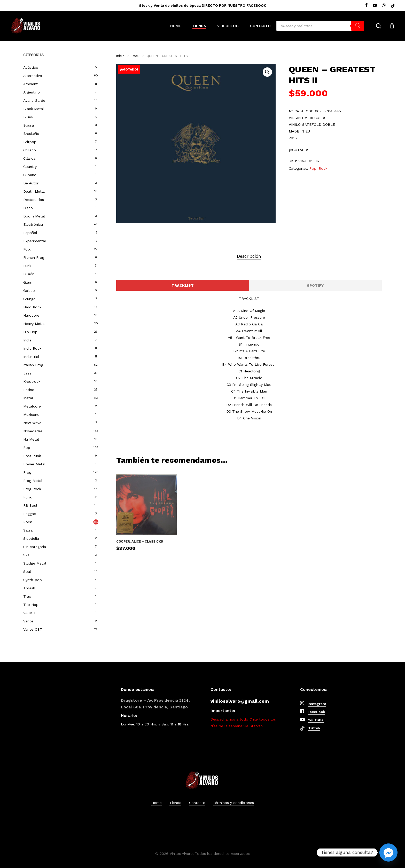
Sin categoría (35, 547)
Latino (29, 390)
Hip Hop (30, 332)
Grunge (29, 299)
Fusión (29, 274)
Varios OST (33, 629)
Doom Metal (34, 216)
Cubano (30, 175)
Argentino (32, 92)
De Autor (31, 183)
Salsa (28, 530)
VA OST (30, 613)
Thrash (29, 588)
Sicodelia (31, 538)
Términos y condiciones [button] (233, 803)
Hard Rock (32, 307)
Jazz (27, 373)
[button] (267, 72)
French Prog (34, 257)
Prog (27, 472)
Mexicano (31, 415)
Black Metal (34, 109)
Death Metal (34, 191)
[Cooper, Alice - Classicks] (146, 505)
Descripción (249, 256)
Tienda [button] (175, 803)
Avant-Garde (34, 100)
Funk (27, 266)
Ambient (30, 84)
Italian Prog (33, 365)
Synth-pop (33, 580)
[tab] (249, 256)
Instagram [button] (317, 704)
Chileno (30, 150)
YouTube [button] (316, 720)
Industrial (31, 357)
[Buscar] (358, 26)
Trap (27, 596)
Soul (27, 572)
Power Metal (34, 464)
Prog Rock (32, 489)
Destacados (34, 200)
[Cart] (392, 26)
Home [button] (157, 803)
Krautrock (32, 381)
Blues (28, 117)
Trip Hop (31, 605)
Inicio (120, 56)
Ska (26, 555)
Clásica (29, 158)
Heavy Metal (34, 324)
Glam (28, 282)
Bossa (29, 125)
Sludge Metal (35, 563)
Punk (27, 497)
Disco (28, 208)
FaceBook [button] (316, 712)
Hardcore (31, 315)
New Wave (32, 423)
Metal (28, 398)
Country (30, 167)
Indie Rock (32, 348)
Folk (27, 249)
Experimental (35, 241)
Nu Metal (31, 439)
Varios (28, 621)
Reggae (30, 514)
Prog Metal (33, 481)
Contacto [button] (197, 803)
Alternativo (33, 76)
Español (30, 233)
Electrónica (33, 224)
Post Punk (32, 456)
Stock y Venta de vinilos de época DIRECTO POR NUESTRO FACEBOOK (202, 5)
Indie (27, 340)
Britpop (30, 142)
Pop (27, 448)
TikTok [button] (314, 728)
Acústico (31, 67)
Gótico (29, 291)
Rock (28, 522)
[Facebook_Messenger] (388, 853)
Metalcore (32, 406)
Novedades (33, 431)
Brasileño (31, 134)
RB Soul (30, 505)
